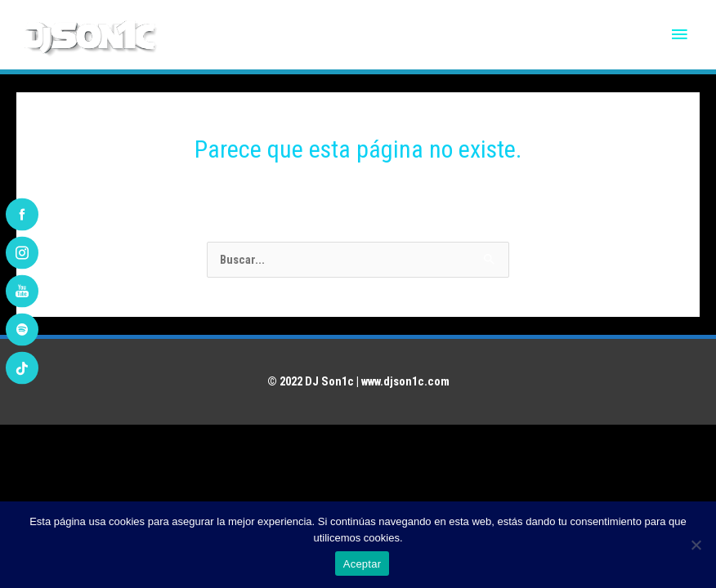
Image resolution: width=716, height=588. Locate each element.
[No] (696, 545)
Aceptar (362, 564)
